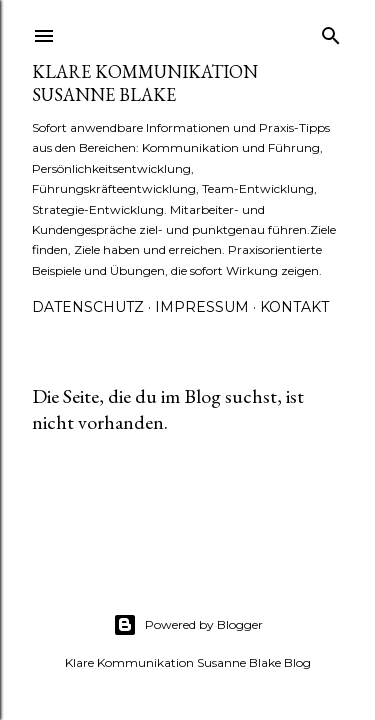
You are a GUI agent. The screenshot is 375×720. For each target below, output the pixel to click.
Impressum (202, 307)
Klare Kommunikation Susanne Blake (145, 83)
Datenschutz (88, 307)
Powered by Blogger (188, 625)
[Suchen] (331, 31)
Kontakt (294, 307)
